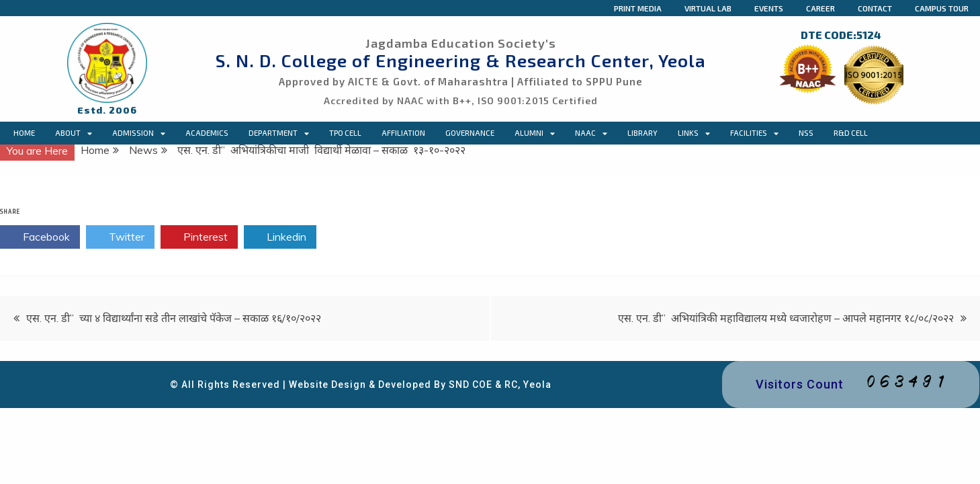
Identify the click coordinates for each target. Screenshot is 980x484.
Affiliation (403, 133)
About (74, 133)
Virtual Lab (708, 8)
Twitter (120, 237)
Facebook (40, 237)
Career (820, 8)
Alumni (535, 133)
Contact (875, 8)
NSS (806, 133)
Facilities (754, 133)
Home (24, 133)
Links (694, 133)
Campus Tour (942, 8)
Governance (470, 133)
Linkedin (280, 237)
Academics (207, 133)
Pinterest (199, 237)
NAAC (591, 133)
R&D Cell (851, 133)
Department (279, 133)
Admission (139, 133)
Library (642, 133)
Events (769, 8)
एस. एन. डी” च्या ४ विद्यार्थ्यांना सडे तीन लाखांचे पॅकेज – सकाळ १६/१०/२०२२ (174, 318)
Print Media (638, 8)
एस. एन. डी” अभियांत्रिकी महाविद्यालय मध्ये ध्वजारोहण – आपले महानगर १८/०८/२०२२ (786, 318)
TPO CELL (345, 133)
